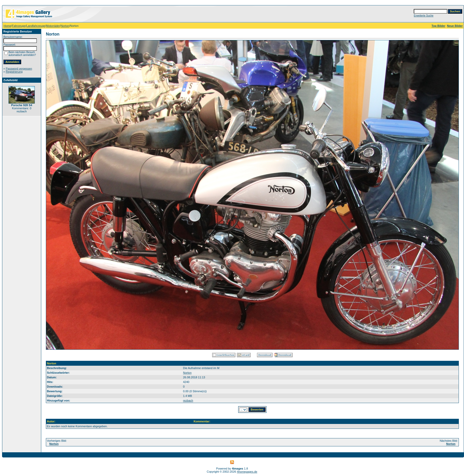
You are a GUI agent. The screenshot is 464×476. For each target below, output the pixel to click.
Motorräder (53, 26)
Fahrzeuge (19, 26)
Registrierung (14, 72)
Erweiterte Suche (424, 16)
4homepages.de (247, 472)
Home (7, 26)
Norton (65, 26)
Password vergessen (19, 69)
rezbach (188, 400)
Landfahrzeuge (36, 26)
